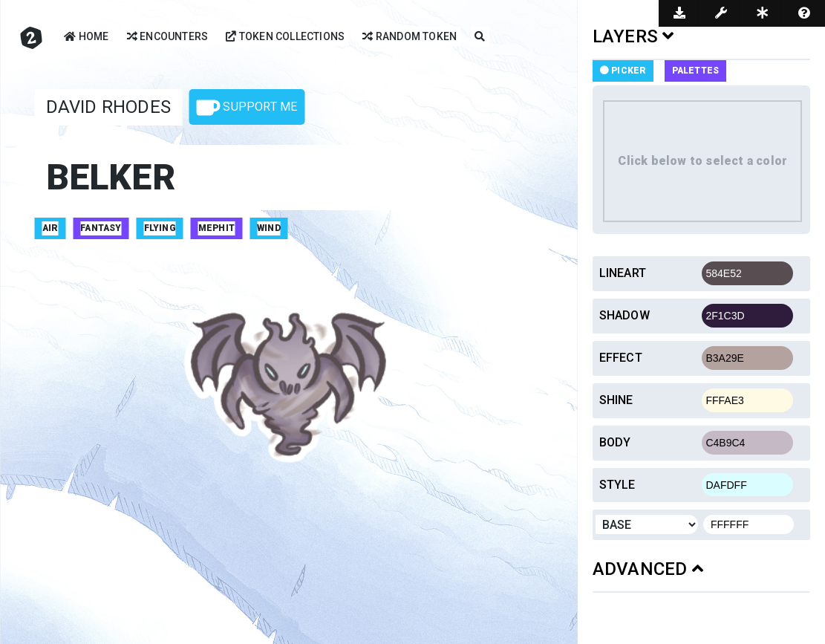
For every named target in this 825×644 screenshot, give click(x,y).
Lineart (623, 273)
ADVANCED (648, 569)
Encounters (167, 38)
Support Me (247, 108)
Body (615, 442)
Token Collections (285, 38)
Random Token (410, 38)
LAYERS (633, 36)
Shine (616, 400)
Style (617, 485)
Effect (621, 358)
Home (86, 38)
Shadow (625, 315)
